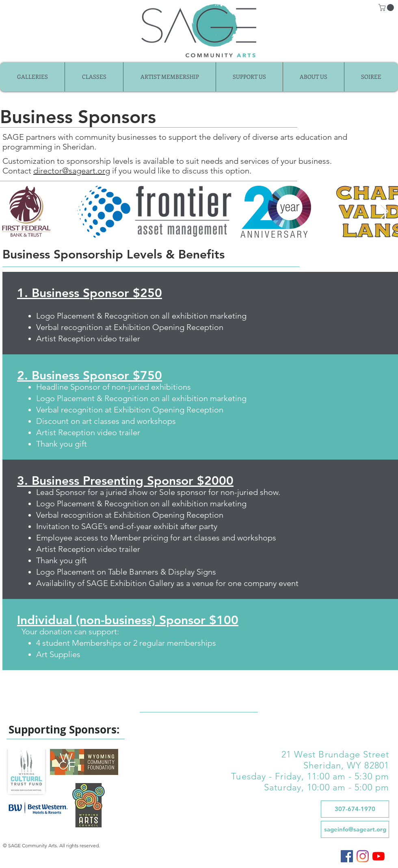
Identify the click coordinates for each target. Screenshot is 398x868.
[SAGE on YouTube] (379, 856)
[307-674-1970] (355, 809)
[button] (387, 8)
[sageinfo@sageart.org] (355, 829)
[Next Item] (384, 212)
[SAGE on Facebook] (347, 856)
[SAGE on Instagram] (363, 856)
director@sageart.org (72, 171)
